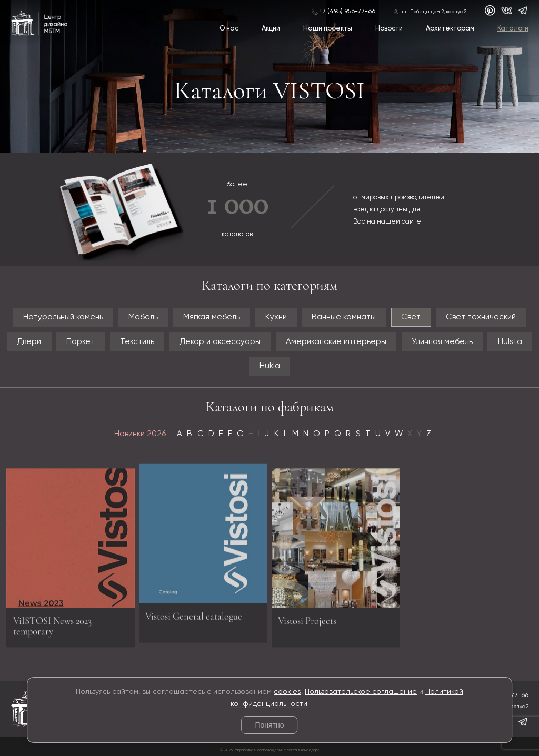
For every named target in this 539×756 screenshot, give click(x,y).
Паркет (81, 342)
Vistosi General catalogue (194, 613)
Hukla (270, 366)
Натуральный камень (63, 317)
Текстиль (137, 342)
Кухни (276, 317)
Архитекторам (450, 29)
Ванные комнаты (344, 317)
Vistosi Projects (307, 624)
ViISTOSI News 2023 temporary (52, 629)
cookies (287, 692)
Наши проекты (328, 29)
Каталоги (513, 29)
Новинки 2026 (140, 434)
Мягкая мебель (212, 317)
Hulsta (510, 342)
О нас (229, 29)
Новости (389, 29)
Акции (271, 29)
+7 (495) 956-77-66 (347, 12)
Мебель (143, 317)
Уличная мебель (442, 342)
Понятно (269, 725)
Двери (29, 342)
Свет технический (481, 317)
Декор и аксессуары (220, 342)
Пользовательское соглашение (361, 692)
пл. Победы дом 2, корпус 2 (434, 12)
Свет (411, 317)
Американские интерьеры (336, 342)
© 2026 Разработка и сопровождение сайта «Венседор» (269, 750)
